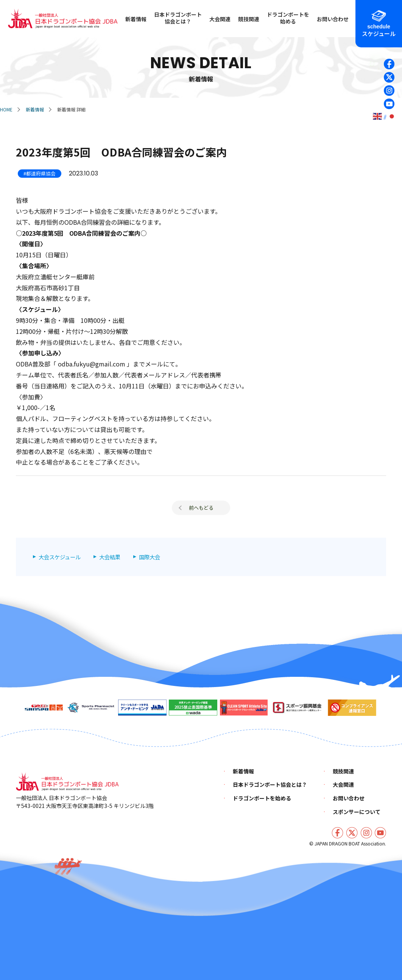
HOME (6, 109)
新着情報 (35, 109)
